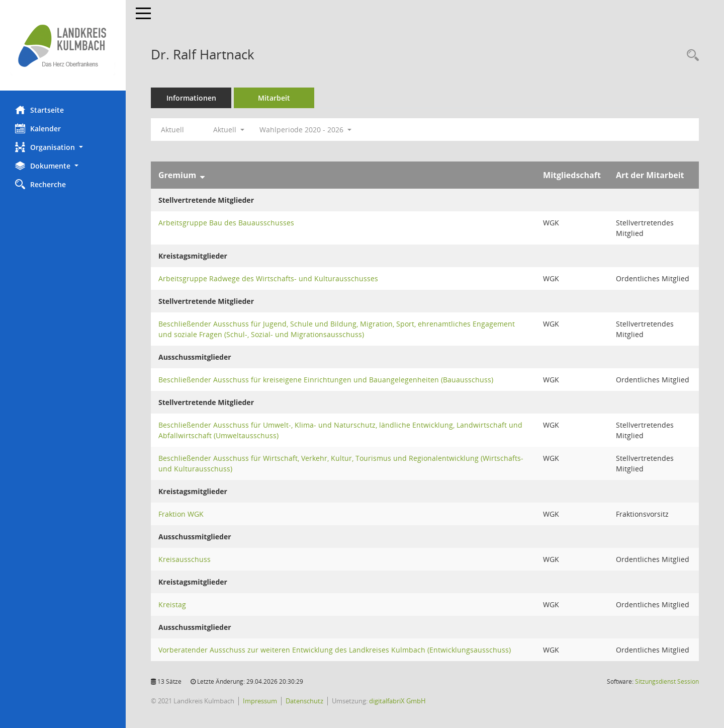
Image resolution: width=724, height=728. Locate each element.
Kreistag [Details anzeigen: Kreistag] (172, 604)
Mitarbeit (274, 98)
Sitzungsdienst (667, 681)
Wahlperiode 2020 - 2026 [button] (305, 130)
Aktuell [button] (229, 130)
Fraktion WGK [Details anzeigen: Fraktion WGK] (181, 514)
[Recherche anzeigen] (690, 56)
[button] (63, 147)
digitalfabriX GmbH (397, 701)
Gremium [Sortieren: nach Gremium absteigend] (177, 175)
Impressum (260, 701)
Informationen (191, 98)
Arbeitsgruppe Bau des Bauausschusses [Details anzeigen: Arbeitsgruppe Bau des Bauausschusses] (226, 223)
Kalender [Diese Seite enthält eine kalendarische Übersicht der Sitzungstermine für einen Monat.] (38, 128)
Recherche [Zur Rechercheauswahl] (40, 184)
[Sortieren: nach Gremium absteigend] (202, 175)
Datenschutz (304, 701)
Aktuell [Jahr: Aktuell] (172, 130)
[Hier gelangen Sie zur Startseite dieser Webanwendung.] (63, 45)
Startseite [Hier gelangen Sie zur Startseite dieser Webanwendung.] (39, 110)
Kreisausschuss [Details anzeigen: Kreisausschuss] (185, 559)
